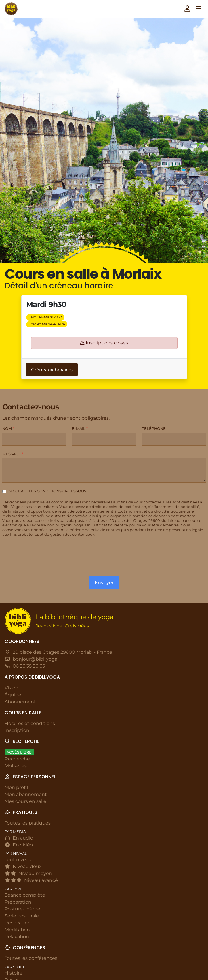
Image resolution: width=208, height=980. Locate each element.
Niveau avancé (31, 880)
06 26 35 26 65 (29, 666)
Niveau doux (23, 866)
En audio (19, 838)
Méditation (17, 930)
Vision (12, 688)
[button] (187, 9)
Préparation (18, 902)
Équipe (13, 695)
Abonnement (20, 702)
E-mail (80, 429)
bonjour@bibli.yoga (65, 525)
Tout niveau (18, 860)
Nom (8, 429)
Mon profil (16, 787)
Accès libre (19, 752)
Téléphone (154, 429)
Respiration (18, 923)
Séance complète (25, 895)
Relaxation (17, 937)
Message (13, 454)
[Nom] (34, 439)
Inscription (17, 730)
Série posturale (22, 916)
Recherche (17, 759)
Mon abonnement (26, 794)
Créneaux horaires (52, 370)
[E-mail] (104, 439)
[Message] (104, 471)
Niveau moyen (28, 873)
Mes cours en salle (25, 801)
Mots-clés (16, 766)
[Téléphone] (174, 439)
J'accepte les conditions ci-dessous (47, 491)
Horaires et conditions (30, 723)
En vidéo (19, 845)
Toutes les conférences (31, 958)
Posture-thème (22, 909)
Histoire (14, 973)
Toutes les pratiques (28, 823)
